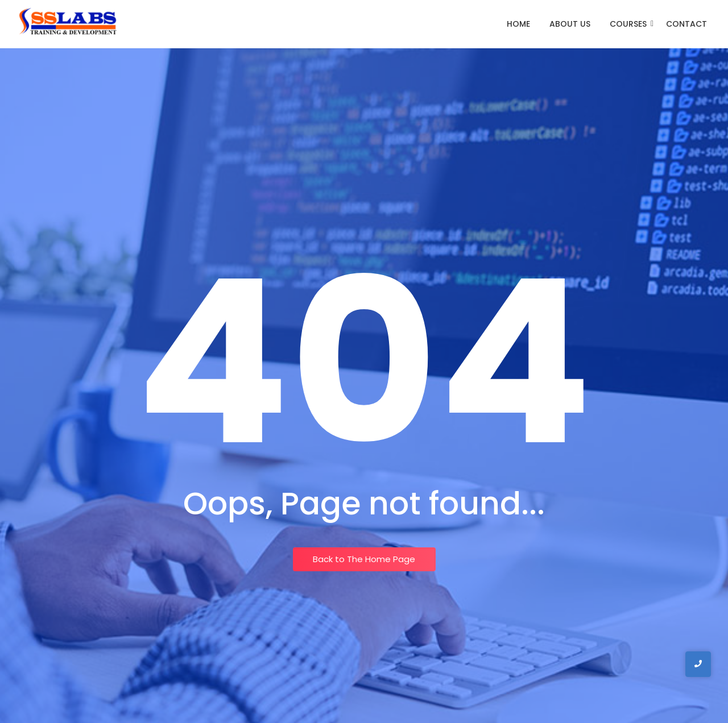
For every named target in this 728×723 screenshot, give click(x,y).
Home (518, 24)
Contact (686, 24)
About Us (570, 24)
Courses (630, 24)
